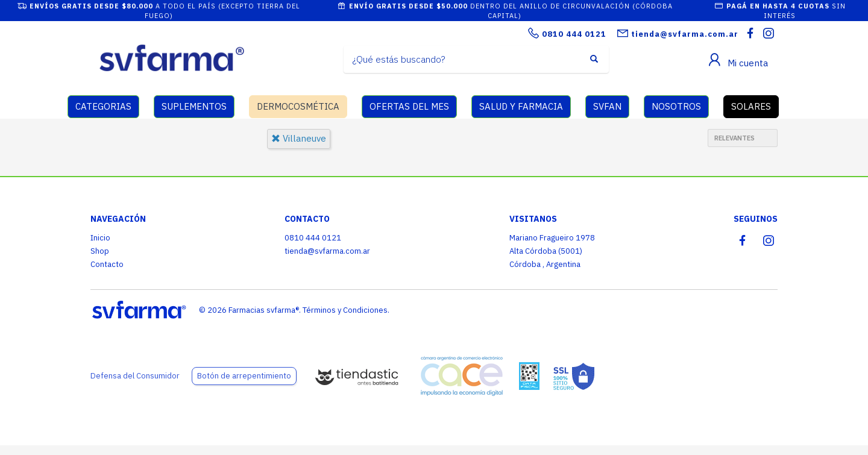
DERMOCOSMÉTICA (298, 106)
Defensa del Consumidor (135, 376)
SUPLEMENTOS (194, 106)
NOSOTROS (676, 106)
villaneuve (299, 138)
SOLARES (751, 106)
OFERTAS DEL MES (409, 106)
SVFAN (607, 106)
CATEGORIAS (103, 106)
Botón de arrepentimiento (244, 376)
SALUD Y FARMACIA (521, 106)
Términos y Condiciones (345, 310)
